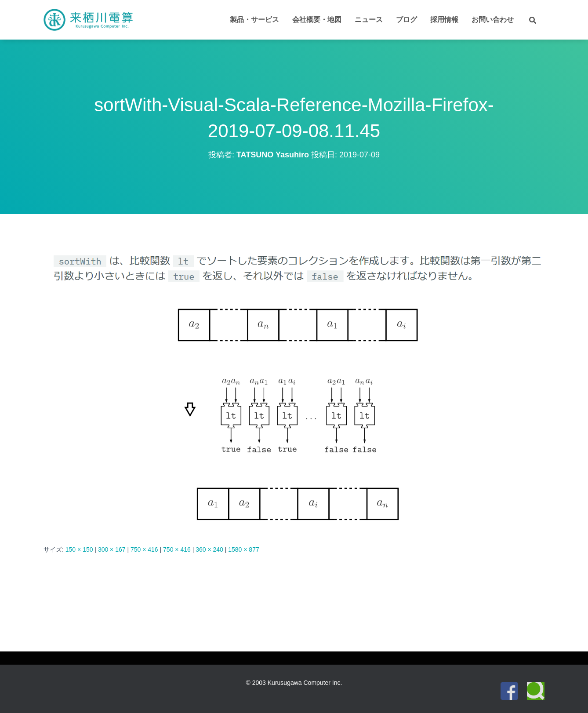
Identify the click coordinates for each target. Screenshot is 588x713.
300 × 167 (112, 549)
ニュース (369, 20)
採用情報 (444, 20)
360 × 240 (209, 549)
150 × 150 (79, 549)
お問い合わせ (493, 20)
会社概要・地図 (317, 20)
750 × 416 (144, 549)
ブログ (407, 20)
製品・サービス (254, 20)
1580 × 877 (243, 549)
